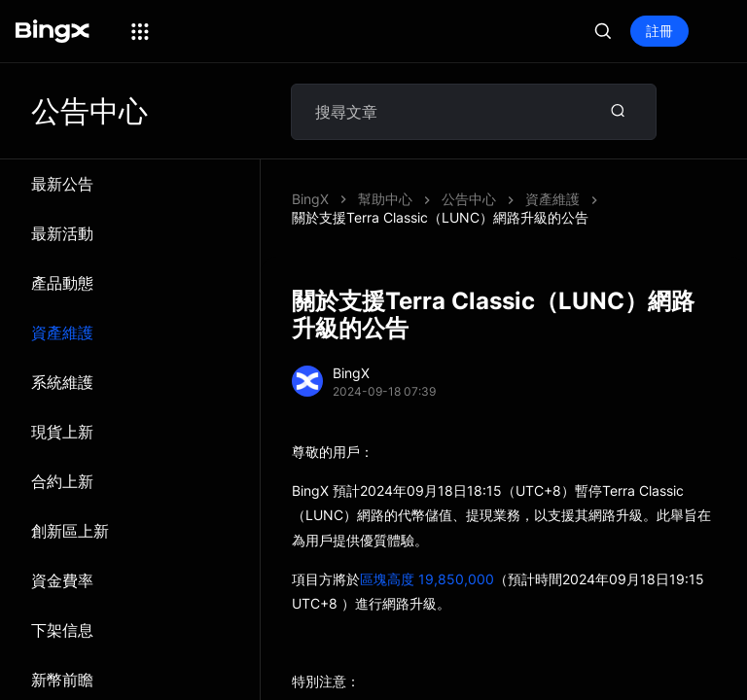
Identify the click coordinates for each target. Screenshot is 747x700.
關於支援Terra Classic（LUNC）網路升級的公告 (440, 217)
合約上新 (62, 481)
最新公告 (62, 184)
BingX (310, 199)
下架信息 (62, 630)
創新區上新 (70, 531)
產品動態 (62, 283)
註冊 (659, 31)
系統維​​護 (62, 382)
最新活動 (62, 233)
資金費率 (62, 580)
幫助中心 (385, 199)
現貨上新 (62, 432)
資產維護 (62, 332)
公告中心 (469, 199)
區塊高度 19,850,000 (427, 579)
